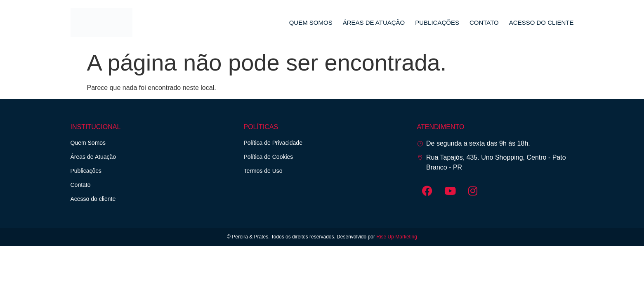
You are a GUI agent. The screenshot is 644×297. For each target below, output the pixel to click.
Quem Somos (311, 22)
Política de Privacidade (273, 143)
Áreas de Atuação (374, 22)
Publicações (437, 22)
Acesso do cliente (541, 22)
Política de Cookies (269, 157)
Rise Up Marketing (397, 237)
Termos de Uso (263, 171)
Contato (484, 22)
